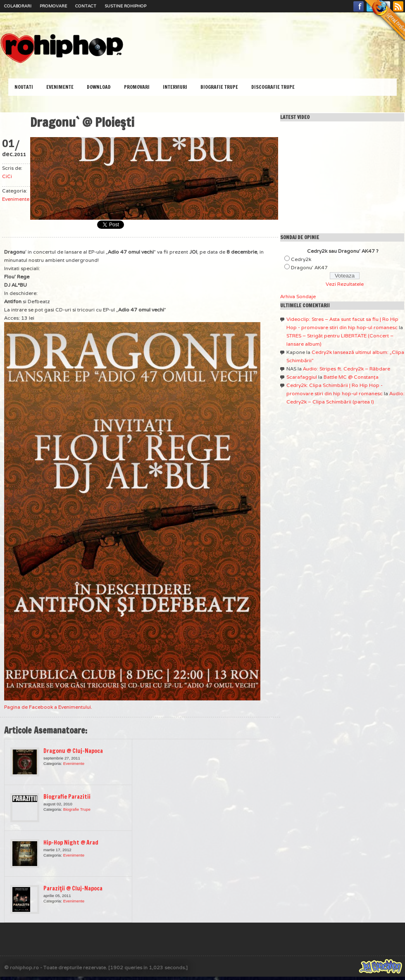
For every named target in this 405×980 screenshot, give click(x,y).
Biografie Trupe (219, 87)
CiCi (7, 176)
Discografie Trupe (273, 87)
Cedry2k (301, 259)
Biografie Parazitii (67, 797)
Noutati (24, 87)
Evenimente (60, 87)
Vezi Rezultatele (345, 284)
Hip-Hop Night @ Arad (71, 842)
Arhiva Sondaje (298, 296)
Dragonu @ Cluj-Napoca (73, 751)
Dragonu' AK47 (309, 267)
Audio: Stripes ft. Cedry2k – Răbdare (347, 369)
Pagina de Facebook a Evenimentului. (48, 707)
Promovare (53, 6)
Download (99, 87)
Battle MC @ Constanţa (351, 377)
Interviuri (175, 87)
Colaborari (18, 6)
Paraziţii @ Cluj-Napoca (73, 888)
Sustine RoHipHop (125, 6)
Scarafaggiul (302, 377)
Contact (86, 6)
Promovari (137, 87)
